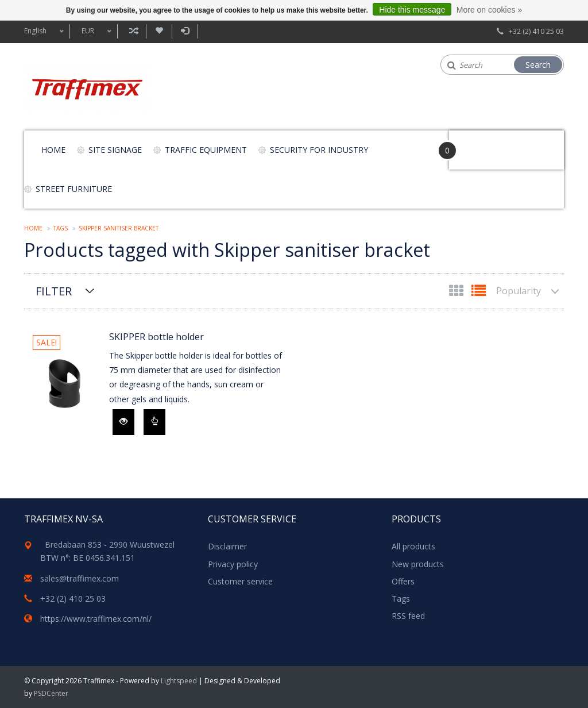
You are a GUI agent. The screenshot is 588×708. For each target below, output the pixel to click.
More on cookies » (489, 10)
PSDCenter (51, 693)
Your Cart (481, 145)
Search (538, 65)
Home (53, 150)
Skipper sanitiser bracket (119, 228)
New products (418, 564)
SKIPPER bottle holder (156, 337)
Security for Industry (319, 150)
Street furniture (74, 189)
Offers (403, 581)
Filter (54, 291)
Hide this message (412, 10)
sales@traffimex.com (80, 578)
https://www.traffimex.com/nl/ (96, 619)
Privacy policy (233, 564)
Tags (61, 228)
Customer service (240, 581)
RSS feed (408, 616)
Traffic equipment (206, 150)
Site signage (115, 150)
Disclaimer (227, 546)
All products (413, 546)
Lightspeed (179, 681)
